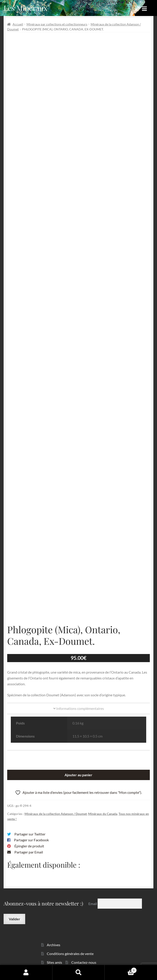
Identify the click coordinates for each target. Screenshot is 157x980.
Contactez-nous (84, 956)
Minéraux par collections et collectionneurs (57, 24)
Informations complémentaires (79, 702)
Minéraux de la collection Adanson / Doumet (56, 808)
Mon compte (26, 972)
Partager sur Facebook (31, 834)
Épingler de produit (29, 840)
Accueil (18, 24)
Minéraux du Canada (103, 808)
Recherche (79, 972)
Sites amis (54, 956)
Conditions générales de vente (70, 947)
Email (93, 897)
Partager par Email (29, 846)
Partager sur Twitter (30, 828)
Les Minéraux (26, 8)
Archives (54, 939)
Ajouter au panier (78, 769)
